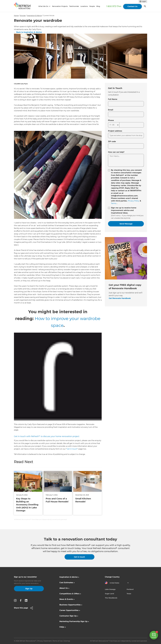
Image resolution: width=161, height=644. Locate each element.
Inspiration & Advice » (69, 577)
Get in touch (72, 449)
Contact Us (132, 6)
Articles (23, 16)
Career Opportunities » (70, 610)
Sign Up (29, 589)
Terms (114, 203)
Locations (84, 6)
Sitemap (67, 641)
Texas (129, 594)
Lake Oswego (110, 589)
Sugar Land (109, 594)
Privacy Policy (134, 201)
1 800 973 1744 (114, 6)
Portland (130, 589)
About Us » (64, 588)
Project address (115, 131)
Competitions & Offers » (70, 594)
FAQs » (63, 627)
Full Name (113, 99)
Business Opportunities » (71, 605)
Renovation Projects (60, 6)
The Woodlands (111, 598)
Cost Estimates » (67, 583)
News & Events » (67, 599)
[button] (44, 6)
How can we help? (116, 152)
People (92, 6)
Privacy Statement (44, 641)
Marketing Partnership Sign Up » (74, 621)
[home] (23, 6)
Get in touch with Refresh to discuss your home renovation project (47, 436)
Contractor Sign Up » (69, 616)
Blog (98, 6)
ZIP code (112, 141)
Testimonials (74, 6)
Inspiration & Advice (34, 16)
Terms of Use (58, 641)
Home (16, 16)
